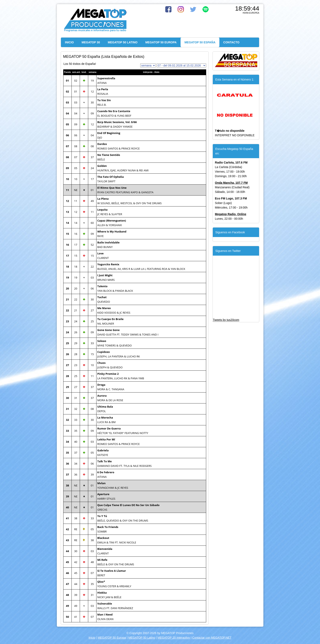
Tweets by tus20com (226, 320)
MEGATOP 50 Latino (142, 638)
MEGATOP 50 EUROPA (161, 42)
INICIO (69, 42)
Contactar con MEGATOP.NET (212, 638)
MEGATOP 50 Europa (112, 638)
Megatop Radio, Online (231, 214)
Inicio (92, 638)
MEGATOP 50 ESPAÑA (200, 42)
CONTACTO (231, 42)
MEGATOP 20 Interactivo (174, 638)
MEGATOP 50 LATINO (123, 42)
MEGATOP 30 (91, 42)
